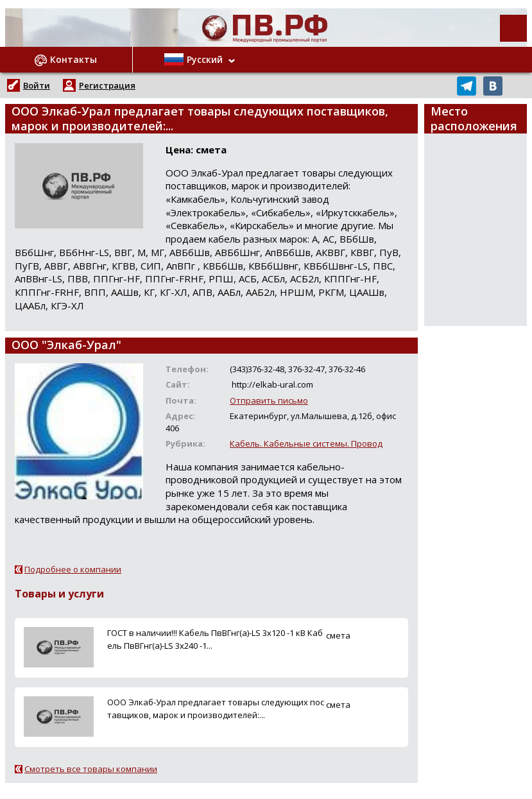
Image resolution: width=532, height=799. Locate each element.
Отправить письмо (269, 400)
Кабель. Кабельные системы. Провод (306, 443)
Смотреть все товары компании (91, 769)
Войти (37, 85)
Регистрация (107, 85)
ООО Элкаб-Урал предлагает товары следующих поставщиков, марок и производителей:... (216, 708)
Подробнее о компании (73, 569)
